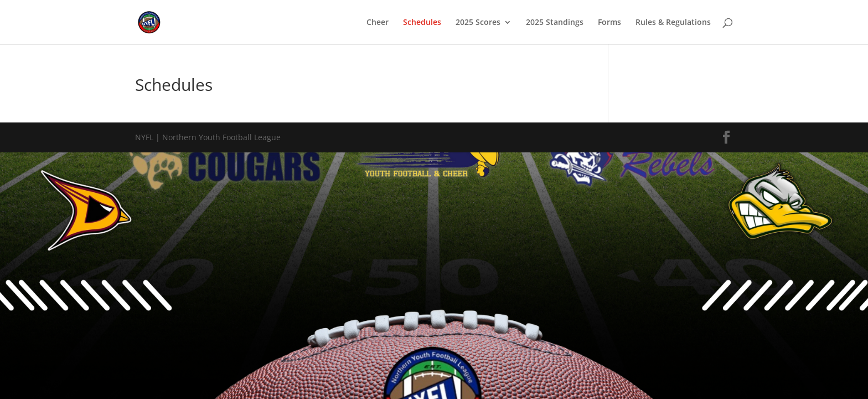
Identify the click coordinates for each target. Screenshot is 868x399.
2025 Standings (555, 23)
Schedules (422, 23)
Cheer (378, 23)
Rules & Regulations (673, 23)
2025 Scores (478, 23)
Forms (609, 23)
